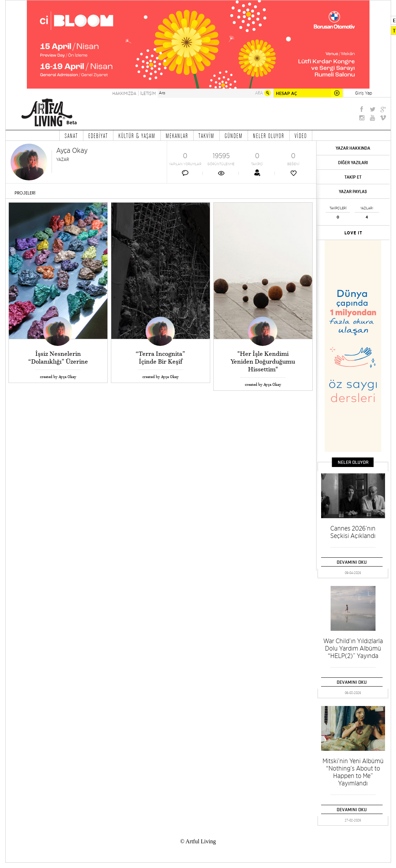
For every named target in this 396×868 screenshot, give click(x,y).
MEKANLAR (177, 136)
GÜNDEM (234, 136)
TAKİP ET (353, 177)
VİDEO (301, 136)
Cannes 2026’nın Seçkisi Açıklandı (353, 532)
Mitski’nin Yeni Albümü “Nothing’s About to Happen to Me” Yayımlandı (353, 772)
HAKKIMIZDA (124, 93)
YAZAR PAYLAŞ (353, 191)
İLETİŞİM (148, 93)
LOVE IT (353, 233)
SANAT (71, 136)
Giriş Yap (364, 93)
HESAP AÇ (286, 93)
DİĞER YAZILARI (353, 163)
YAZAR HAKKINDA (353, 148)
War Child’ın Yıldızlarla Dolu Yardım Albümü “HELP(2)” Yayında (353, 648)
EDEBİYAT (98, 136)
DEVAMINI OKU (352, 562)
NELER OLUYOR (269, 136)
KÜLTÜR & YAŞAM (137, 136)
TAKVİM (206, 136)
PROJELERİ (25, 193)
